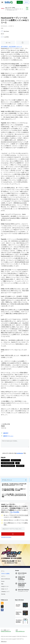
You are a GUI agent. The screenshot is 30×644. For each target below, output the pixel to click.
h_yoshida (6, 37)
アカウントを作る (5, 574)
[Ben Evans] (2, 31)
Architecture (20, 453)
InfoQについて (5, 589)
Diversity (3, 594)
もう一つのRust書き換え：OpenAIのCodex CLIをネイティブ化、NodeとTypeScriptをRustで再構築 (14, 495)
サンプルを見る (15, 512)
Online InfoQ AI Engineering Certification (22, 585)
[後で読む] (23, 43)
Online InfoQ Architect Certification (21, 578)
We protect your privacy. (6, 537)
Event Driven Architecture (8, 466)
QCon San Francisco (24, 590)
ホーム (3, 571)
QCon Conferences (6, 579)
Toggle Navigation (2, 2)
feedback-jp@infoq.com (6, 631)
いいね (9, 43)
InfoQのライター (5, 586)
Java (17, 463)
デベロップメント (5, 460)
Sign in (26, 2)
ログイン (3, 576)
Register (20, 2)
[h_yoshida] (2, 37)
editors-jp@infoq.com (20, 631)
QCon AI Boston (22, 573)
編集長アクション (8, 436)
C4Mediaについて (5, 592)
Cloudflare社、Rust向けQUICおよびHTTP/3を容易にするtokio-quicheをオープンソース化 (14, 484)
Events (3, 581)
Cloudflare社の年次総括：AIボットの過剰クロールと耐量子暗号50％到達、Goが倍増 (14, 490)
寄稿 (2, 584)
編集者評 (6, 433)
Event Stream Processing (8, 463)
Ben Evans (6, 31)
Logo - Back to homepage (9, 2)
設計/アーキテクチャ (16, 460)
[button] (13, 534)
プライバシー (4, 642)
